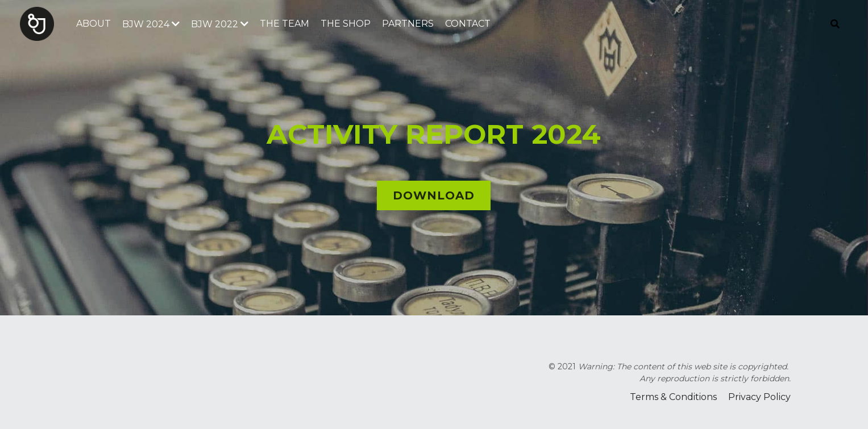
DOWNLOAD (434, 195)
